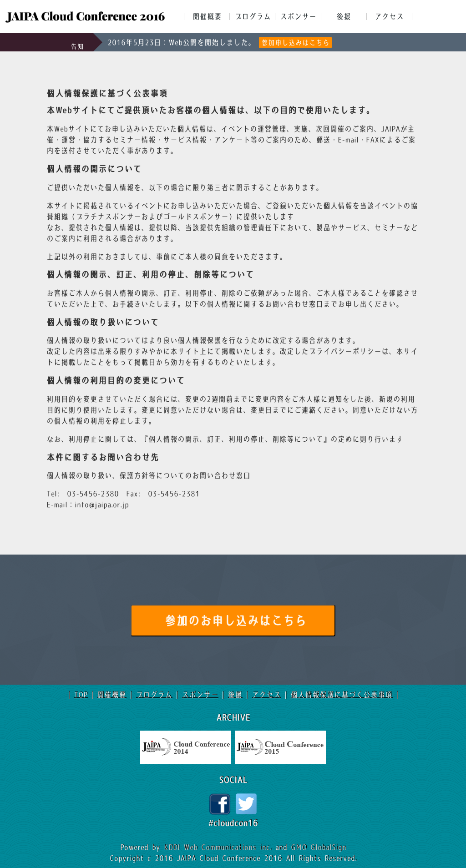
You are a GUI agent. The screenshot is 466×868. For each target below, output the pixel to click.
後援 (344, 16)
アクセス (389, 16)
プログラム (253, 16)
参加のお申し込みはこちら (235, 621)
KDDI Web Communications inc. (220, 847)
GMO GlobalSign (319, 847)
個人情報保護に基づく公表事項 (341, 695)
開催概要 (207, 16)
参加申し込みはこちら (295, 43)
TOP (81, 695)
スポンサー (298, 16)
